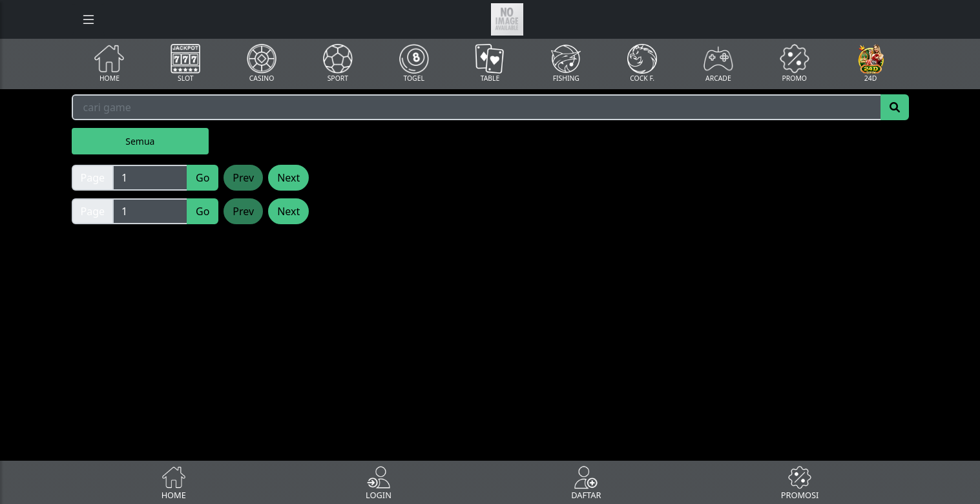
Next (288, 178)
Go (203, 178)
